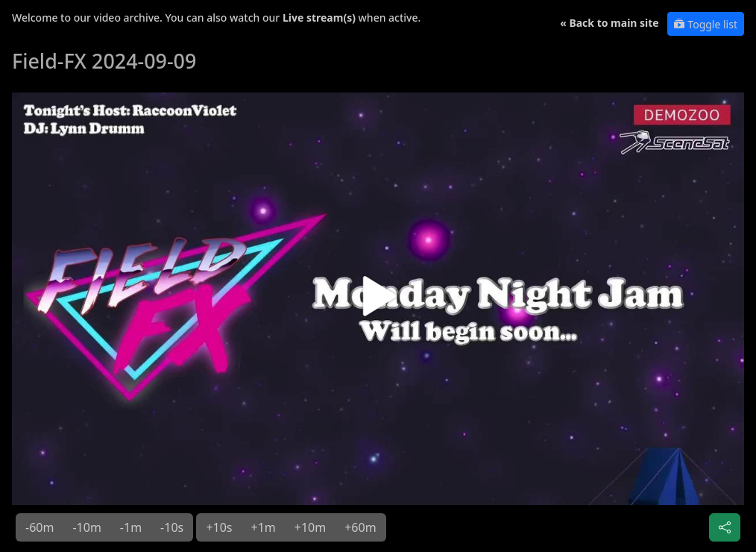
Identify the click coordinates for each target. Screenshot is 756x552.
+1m (264, 527)
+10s (219, 527)
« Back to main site (609, 23)
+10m (310, 527)
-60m (40, 527)
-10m (86, 527)
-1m (131, 527)
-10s (172, 527)
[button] (378, 302)
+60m (360, 527)
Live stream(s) (319, 18)
